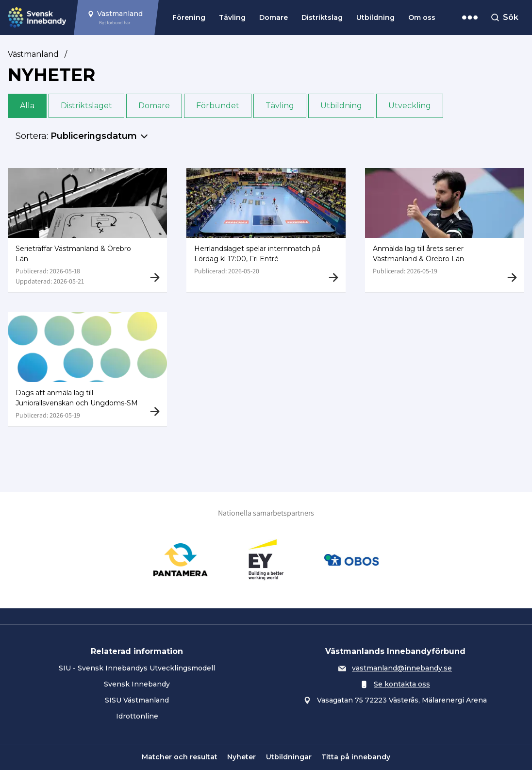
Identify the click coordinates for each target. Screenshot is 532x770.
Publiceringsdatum (94, 136)
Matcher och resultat (180, 757)
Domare (274, 17)
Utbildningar (289, 757)
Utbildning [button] (341, 106)
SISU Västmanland (137, 700)
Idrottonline (137, 716)
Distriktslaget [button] (86, 106)
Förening (189, 17)
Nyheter (241, 757)
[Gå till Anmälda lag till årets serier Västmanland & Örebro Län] (445, 230)
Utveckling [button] (410, 106)
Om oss (422, 17)
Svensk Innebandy (137, 684)
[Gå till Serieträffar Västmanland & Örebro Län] (87, 230)
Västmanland (33, 54)
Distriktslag (322, 17)
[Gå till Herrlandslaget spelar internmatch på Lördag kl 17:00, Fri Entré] (266, 230)
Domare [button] (154, 106)
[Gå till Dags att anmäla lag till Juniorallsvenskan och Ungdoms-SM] (87, 371)
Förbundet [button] (218, 106)
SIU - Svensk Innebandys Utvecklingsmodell (137, 668)
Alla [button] (27, 106)
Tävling (232, 17)
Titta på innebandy (356, 757)
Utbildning (375, 17)
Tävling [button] (280, 106)
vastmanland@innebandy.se (402, 668)
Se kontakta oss (402, 684)
